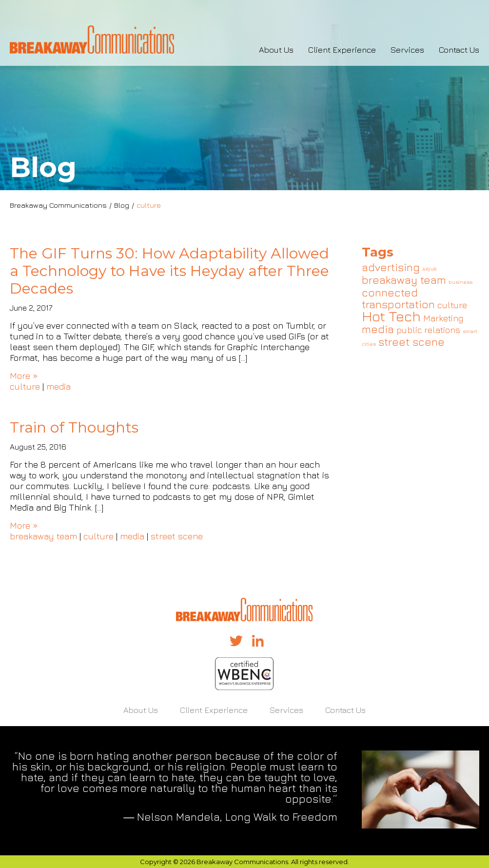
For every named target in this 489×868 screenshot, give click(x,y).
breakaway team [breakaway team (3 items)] (404, 280)
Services (407, 50)
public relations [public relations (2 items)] (428, 330)
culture (25, 386)
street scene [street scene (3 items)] (411, 342)
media (59, 386)
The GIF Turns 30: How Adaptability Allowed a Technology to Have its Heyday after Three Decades (169, 271)
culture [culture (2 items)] (452, 305)
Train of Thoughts (74, 427)
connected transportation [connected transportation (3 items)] (398, 298)
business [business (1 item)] (460, 282)
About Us (276, 50)
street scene (177, 536)
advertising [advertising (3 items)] (391, 267)
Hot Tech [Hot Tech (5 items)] (391, 316)
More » (24, 376)
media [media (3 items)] (378, 329)
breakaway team (43, 536)
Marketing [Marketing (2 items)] (443, 318)
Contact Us (459, 50)
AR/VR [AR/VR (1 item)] (429, 269)
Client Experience (342, 50)
